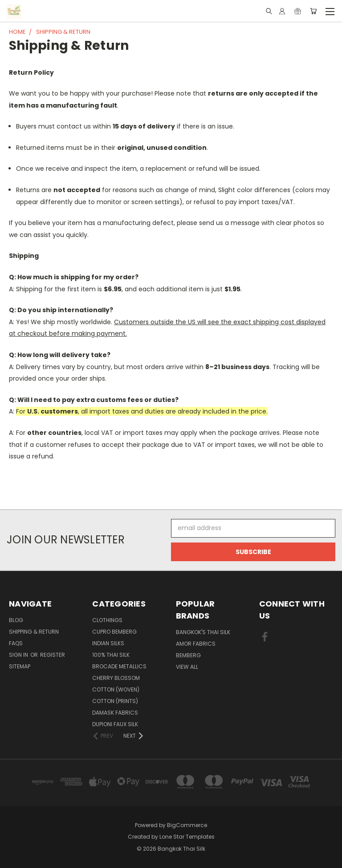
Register (53, 655)
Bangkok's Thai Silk (203, 632)
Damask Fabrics (115, 713)
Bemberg (188, 655)
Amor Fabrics (196, 644)
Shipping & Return (34, 632)
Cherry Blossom (116, 678)
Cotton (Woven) (116, 689)
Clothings (107, 620)
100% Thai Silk (111, 655)
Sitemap (20, 666)
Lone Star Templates (187, 837)
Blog (16, 620)
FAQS (16, 643)
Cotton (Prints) (115, 701)
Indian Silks (108, 643)
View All (187, 667)
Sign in (19, 655)
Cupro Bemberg (114, 632)
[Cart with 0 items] (313, 11)
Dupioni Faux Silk (115, 724)
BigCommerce (187, 825)
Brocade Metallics (119, 666)
